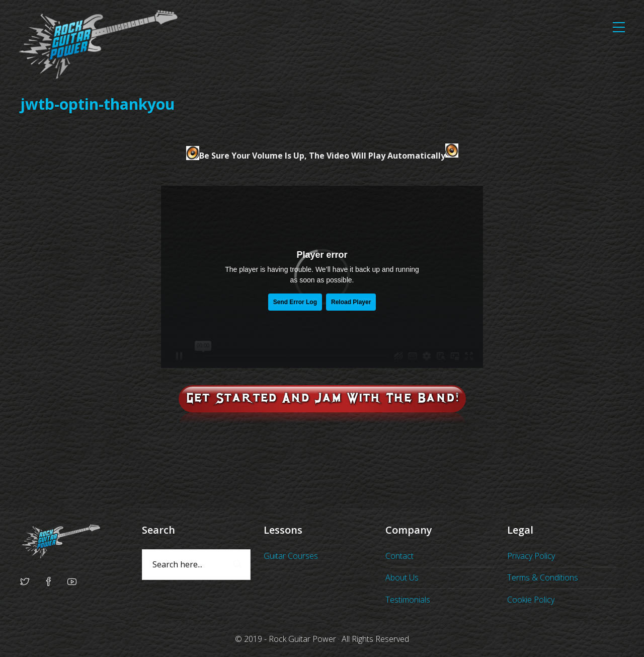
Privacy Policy (531, 556)
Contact (399, 556)
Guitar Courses (291, 556)
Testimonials (408, 600)
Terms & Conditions (543, 577)
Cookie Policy (531, 600)
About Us (402, 577)
